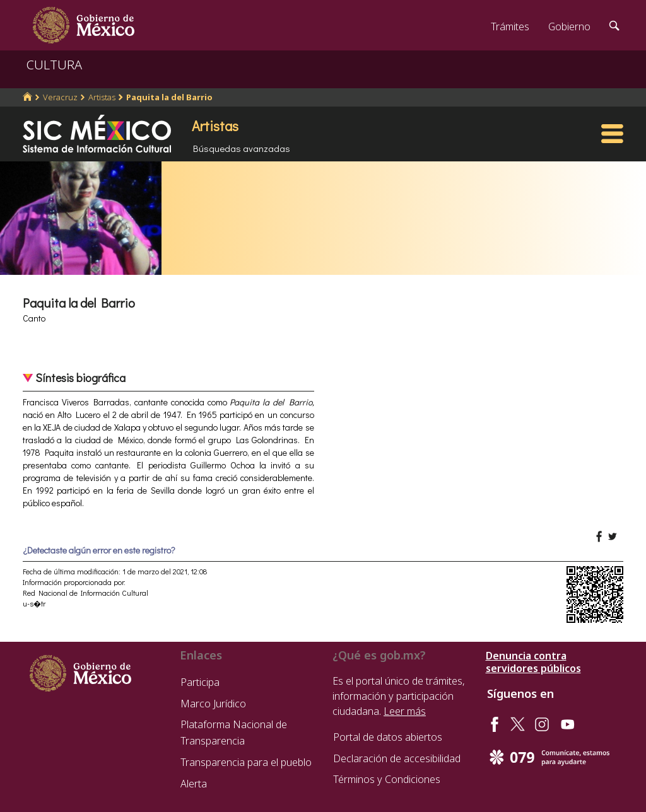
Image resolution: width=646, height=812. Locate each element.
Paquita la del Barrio (169, 97)
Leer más (405, 711)
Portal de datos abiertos (388, 737)
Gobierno (569, 26)
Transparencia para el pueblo (246, 762)
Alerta (194, 784)
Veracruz (60, 97)
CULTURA (54, 65)
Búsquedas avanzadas (242, 148)
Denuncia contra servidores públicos (533, 662)
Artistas (102, 97)
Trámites (510, 26)
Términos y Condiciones (387, 779)
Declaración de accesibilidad (397, 758)
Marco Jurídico (213, 704)
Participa (200, 682)
